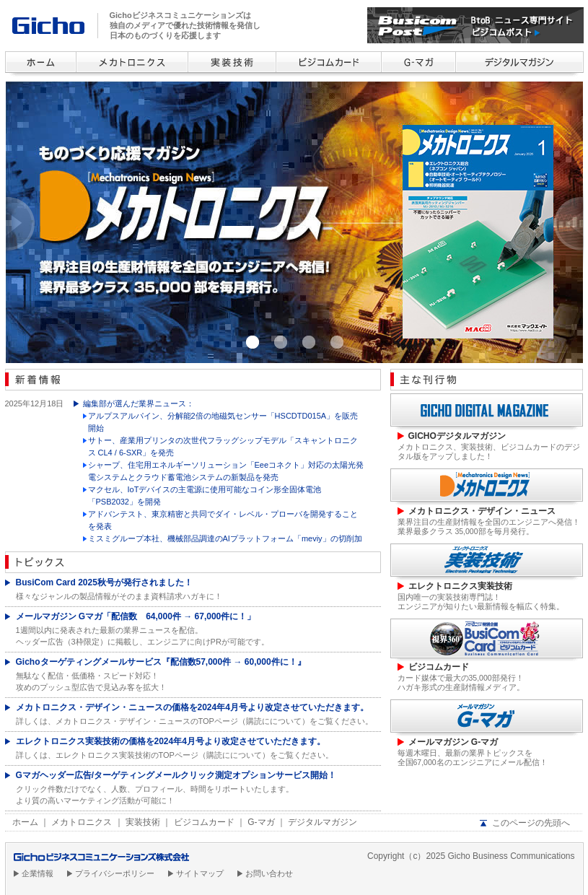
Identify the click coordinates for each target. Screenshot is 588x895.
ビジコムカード (204, 822)
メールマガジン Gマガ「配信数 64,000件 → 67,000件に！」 (136, 616)
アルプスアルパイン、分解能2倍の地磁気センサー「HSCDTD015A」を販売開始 (223, 422)
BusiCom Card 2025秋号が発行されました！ (104, 582)
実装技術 (143, 822)
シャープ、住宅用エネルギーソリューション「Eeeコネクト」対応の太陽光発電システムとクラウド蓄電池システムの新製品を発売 (226, 471)
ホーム (25, 822)
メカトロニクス (82, 822)
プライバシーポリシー (115, 873)
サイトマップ (200, 873)
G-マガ (261, 822)
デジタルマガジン (322, 822)
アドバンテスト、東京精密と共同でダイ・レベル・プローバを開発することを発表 (223, 520)
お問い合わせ (269, 873)
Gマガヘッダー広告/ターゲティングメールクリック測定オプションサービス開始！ (176, 775)
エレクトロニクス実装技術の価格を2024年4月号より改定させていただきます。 (171, 741)
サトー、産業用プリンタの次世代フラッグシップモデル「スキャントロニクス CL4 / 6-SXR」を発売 (223, 446)
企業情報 (38, 873)
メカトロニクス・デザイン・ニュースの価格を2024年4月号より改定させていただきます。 (192, 707)
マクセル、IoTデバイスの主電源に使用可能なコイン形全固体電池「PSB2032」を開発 (205, 495)
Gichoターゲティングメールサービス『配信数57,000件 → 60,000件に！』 (161, 662)
